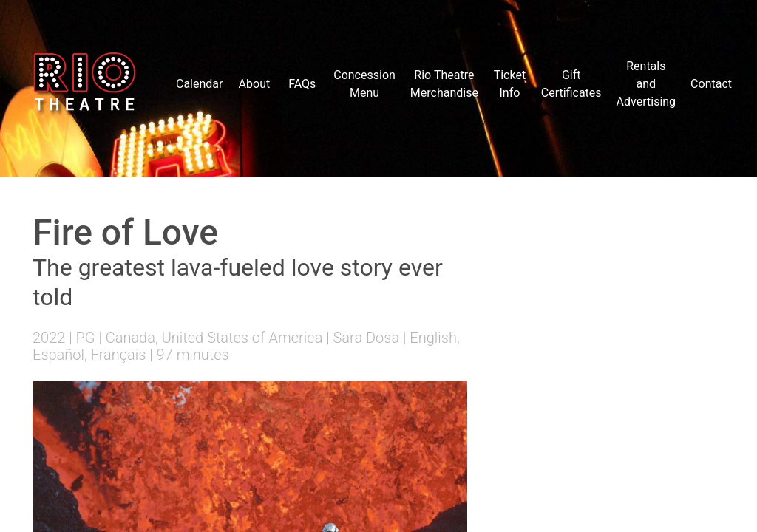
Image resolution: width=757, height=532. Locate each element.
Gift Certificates (571, 84)
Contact (711, 84)
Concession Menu (364, 84)
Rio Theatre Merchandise (444, 84)
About (255, 84)
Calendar (199, 84)
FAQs (302, 84)
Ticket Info (510, 84)
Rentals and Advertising (646, 84)
